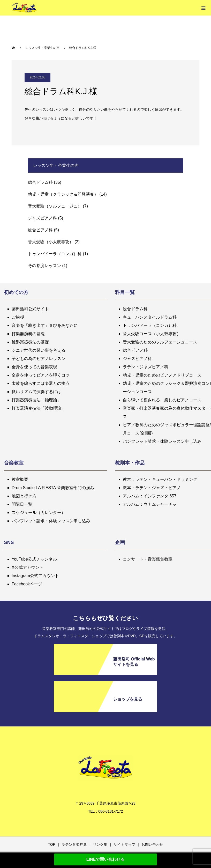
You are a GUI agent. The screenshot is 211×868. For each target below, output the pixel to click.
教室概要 (20, 479)
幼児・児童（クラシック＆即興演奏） (63, 194)
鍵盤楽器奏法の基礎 (30, 342)
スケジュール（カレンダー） (39, 513)
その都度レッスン (44, 266)
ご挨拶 (18, 317)
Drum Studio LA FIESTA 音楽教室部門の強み (53, 488)
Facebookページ (27, 584)
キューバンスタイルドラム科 (150, 317)
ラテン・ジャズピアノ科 (146, 367)
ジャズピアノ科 (42, 218)
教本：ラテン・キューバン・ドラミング (160, 479)
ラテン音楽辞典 (74, 844)
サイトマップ (124, 844)
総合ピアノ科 (40, 230)
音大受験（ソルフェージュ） (55, 206)
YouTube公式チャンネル (34, 559)
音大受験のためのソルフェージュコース (160, 342)
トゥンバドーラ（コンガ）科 (55, 254)
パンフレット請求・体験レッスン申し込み (162, 441)
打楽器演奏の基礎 (28, 334)
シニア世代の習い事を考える (39, 350)
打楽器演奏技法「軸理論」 (36, 400)
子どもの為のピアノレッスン (39, 359)
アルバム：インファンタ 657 (150, 496)
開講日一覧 (22, 504)
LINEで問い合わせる (106, 859)
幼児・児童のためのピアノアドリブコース (162, 375)
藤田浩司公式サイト (30, 309)
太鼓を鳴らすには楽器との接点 (41, 383)
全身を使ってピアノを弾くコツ (41, 375)
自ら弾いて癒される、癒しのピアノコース (162, 400)
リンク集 (100, 844)
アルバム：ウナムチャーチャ (150, 504)
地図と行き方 (24, 496)
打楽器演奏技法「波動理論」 (39, 408)
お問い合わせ (152, 844)
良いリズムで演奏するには (36, 392)
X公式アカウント (28, 567)
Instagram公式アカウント (35, 576)
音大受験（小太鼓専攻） (51, 242)
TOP (52, 844)
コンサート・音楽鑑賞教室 (148, 559)
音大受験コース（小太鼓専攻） (152, 334)
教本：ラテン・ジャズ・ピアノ (152, 488)
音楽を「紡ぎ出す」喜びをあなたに (45, 325)
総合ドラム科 (40, 182)
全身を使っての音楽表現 (34, 367)
